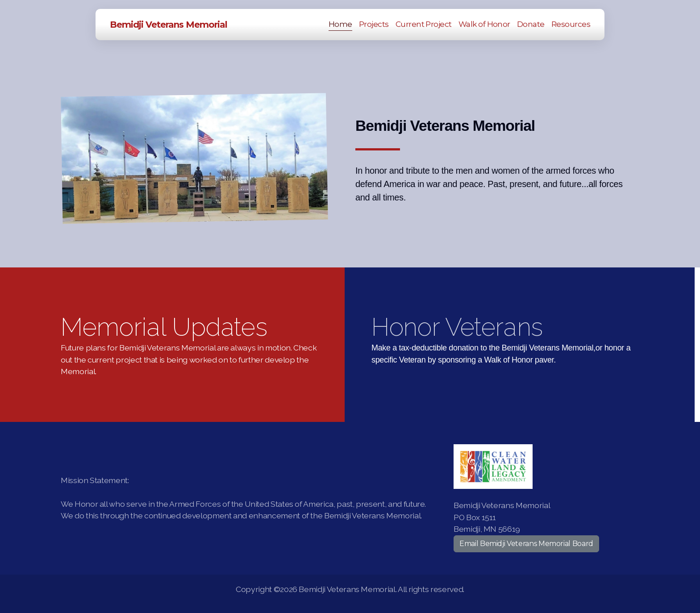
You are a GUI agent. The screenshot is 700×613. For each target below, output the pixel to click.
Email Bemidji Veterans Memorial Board (526, 544)
